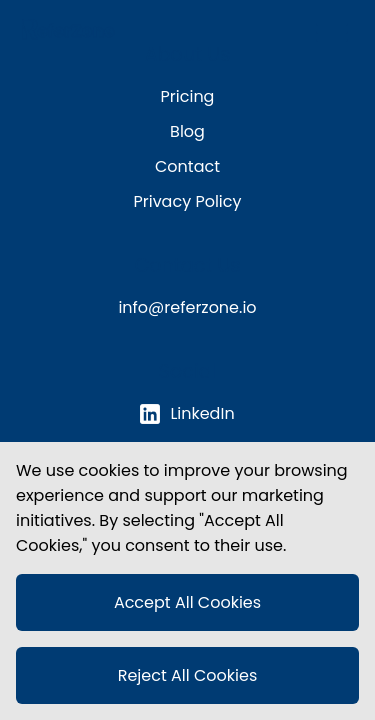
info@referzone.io (187, 307)
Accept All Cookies (187, 602)
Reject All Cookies (188, 675)
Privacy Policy (187, 201)
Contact (187, 166)
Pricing (188, 96)
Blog (187, 131)
